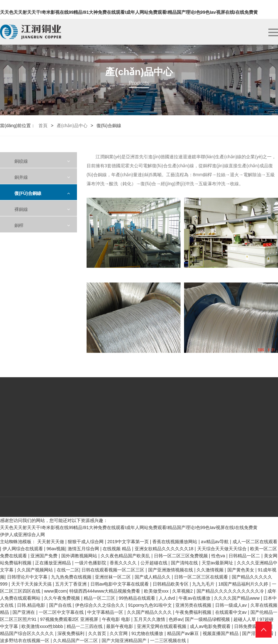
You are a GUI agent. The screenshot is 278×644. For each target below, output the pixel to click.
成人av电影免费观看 (211, 626)
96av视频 (56, 549)
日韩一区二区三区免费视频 (181, 556)
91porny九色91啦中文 (151, 605)
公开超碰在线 (155, 563)
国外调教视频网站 (80, 556)
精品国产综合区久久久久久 (28, 633)
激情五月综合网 (84, 549)
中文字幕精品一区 (106, 612)
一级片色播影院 (91, 563)
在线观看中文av (232, 612)
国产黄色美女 (241, 570)
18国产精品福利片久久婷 (244, 584)
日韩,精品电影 (32, 605)
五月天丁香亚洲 (72, 584)
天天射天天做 (51, 542)
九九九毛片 (204, 584)
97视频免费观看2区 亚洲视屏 (70, 619)
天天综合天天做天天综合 (223, 549)
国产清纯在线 (185, 563)
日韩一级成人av (232, 605)
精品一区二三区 (100, 598)
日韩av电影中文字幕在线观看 (120, 584)
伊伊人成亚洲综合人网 (22, 535)
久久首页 (98, 633)
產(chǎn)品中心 (72, 126)
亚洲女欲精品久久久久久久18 (165, 549)
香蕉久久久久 (124, 563)
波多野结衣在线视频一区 (25, 640)
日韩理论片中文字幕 (28, 577)
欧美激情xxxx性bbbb (43, 626)
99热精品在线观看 (137, 598)
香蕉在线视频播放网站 (175, 542)
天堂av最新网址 (218, 563)
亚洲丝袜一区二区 (114, 577)
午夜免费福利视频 (194, 612)
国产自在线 (61, 605)
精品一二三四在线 (85, 626)
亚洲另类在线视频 (194, 605)
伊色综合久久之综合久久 (100, 605)
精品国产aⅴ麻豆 (184, 633)
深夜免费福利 (72, 633)
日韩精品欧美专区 (171, 584)
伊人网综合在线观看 (23, 549)
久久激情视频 (211, 570)
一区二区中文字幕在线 (62, 612)
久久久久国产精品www (237, 598)
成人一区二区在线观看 (255, 542)
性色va (219, 556)
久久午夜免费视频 (63, 598)
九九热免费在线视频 (72, 577)
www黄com (55, 591)
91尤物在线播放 (148, 633)
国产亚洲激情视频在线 (171, 570)
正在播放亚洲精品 (54, 563)
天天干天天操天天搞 (32, 584)
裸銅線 (21, 209)
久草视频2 (183, 591)
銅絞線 (21, 161)
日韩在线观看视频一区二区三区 (114, 570)
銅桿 (19, 225)
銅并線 (21, 177)
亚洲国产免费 (45, 556)
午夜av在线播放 (195, 598)
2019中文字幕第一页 (129, 542)
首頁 (43, 126)
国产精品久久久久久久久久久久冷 (231, 591)
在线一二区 (68, 570)
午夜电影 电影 (117, 619)
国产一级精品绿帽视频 (208, 619)
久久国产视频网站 (36, 570)
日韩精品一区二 (245, 556)
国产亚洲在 (24, 612)
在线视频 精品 (117, 549)
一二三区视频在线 (169, 640)
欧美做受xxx (157, 591)
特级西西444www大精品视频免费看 (105, 591)
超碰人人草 (245, 619)
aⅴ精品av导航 (215, 542)
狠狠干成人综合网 (86, 542)
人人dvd (167, 598)
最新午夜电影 (120, 626)
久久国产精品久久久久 (150, 612)
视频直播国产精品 (221, 633)
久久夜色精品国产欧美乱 (126, 556)
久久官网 (119, 633)
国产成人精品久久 (153, 577)
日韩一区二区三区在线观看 (202, 577)
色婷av (176, 619)
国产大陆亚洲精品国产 (125, 640)
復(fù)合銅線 (28, 193)
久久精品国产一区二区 (76, 640)
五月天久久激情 (150, 619)
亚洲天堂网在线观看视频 (162, 626)
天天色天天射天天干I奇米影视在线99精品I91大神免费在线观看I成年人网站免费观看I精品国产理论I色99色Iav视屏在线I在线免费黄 (129, 12)
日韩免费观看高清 (253, 626)
